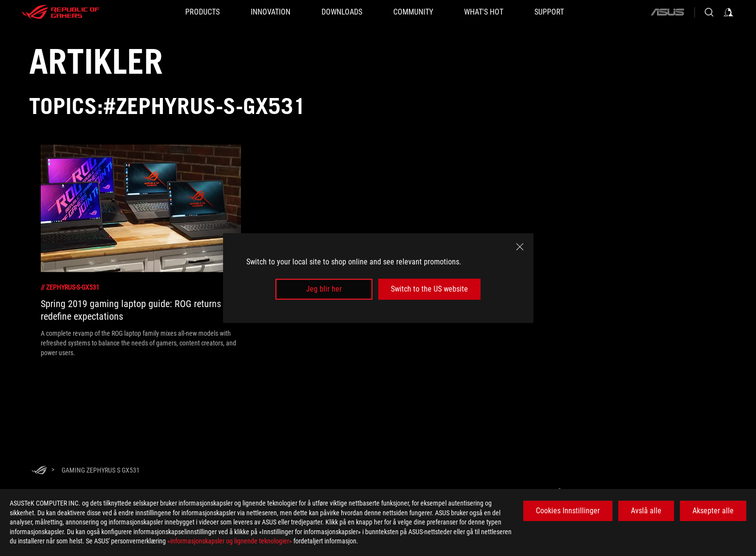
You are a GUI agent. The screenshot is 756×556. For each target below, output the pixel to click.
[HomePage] (39, 471)
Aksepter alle (713, 511)
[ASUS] (667, 12)
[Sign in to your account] (728, 12)
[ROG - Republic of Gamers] (61, 12)
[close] (520, 247)
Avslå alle (646, 511)
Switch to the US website (429, 289)
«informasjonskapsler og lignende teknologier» (230, 541)
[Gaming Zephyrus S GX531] (101, 470)
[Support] (549, 12)
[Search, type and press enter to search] (709, 12)
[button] (202, 12)
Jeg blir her (324, 289)
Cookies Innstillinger (568, 511)
